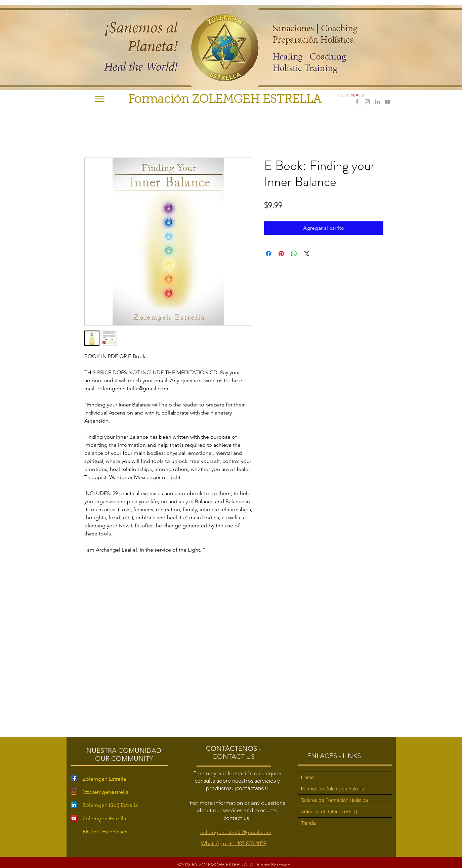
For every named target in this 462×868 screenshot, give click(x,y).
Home (307, 777)
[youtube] (387, 102)
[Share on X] (307, 254)
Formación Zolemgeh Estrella (333, 789)
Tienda (308, 823)
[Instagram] (74, 791)
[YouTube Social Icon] (74, 818)
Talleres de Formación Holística (334, 800)
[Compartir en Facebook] (268, 254)
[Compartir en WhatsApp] (294, 254)
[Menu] (100, 99)
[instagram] (367, 102)
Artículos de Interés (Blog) (329, 812)
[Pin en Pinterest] (281, 254)
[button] (352, 95)
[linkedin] (377, 102)
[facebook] (357, 102)
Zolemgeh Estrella (104, 818)
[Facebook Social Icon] (74, 778)
